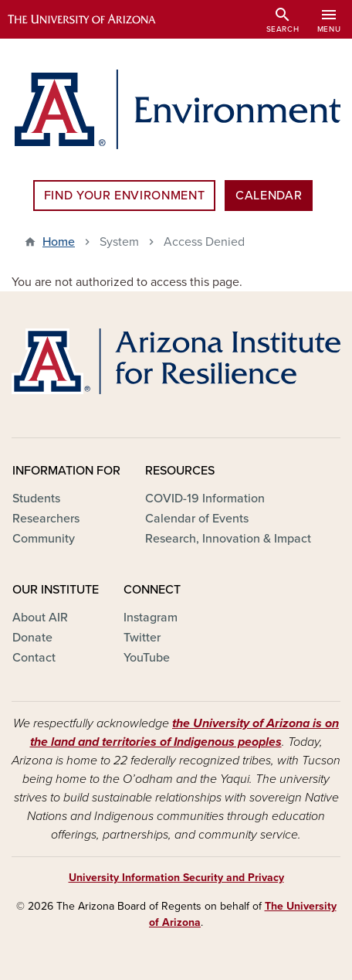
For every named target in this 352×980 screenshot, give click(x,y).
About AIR (40, 618)
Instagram (151, 618)
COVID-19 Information (205, 499)
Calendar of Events (197, 519)
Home (59, 242)
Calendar (269, 196)
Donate (32, 638)
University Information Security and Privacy (176, 878)
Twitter (142, 638)
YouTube (147, 658)
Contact (34, 658)
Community (44, 539)
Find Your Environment (124, 196)
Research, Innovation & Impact (228, 539)
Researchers (46, 519)
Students (36, 499)
